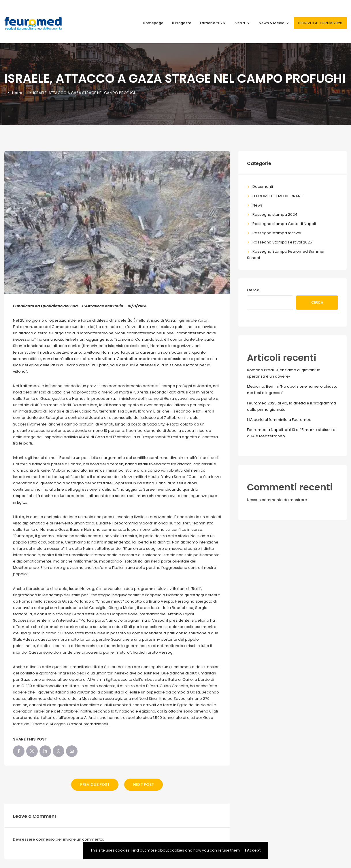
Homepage (153, 23)
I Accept (253, 850)
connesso (45, 839)
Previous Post (95, 784)
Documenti (263, 186)
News (258, 205)
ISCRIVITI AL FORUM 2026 (320, 23)
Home (18, 93)
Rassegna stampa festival (277, 233)
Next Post (144, 784)
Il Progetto (182, 23)
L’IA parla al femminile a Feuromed (279, 420)
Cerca (253, 290)
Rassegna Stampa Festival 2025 (282, 242)
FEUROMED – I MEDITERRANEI (278, 196)
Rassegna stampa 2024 (275, 214)
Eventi (242, 23)
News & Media (274, 23)
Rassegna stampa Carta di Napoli (284, 224)
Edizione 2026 (213, 23)
